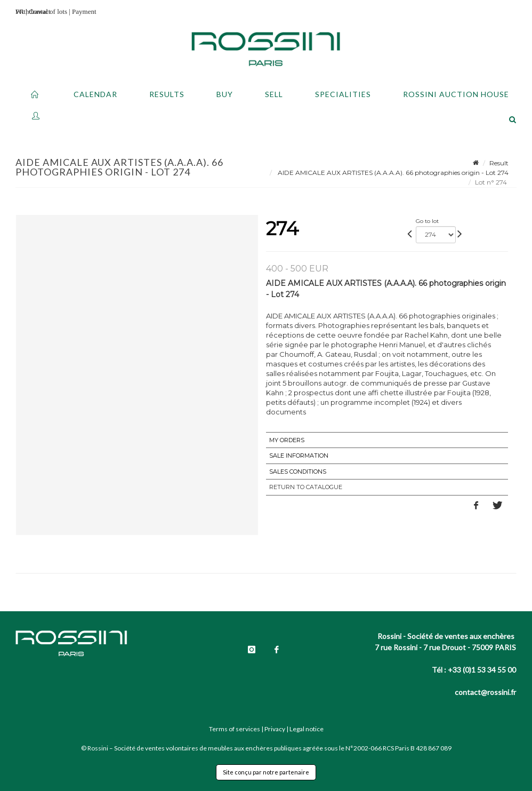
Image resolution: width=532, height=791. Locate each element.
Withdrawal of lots (41, 11)
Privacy (275, 729)
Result (499, 163)
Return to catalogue (306, 487)
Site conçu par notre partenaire (266, 772)
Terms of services (235, 729)
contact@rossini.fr (485, 692)
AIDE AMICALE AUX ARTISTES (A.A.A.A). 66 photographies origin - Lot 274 (392, 173)
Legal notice (307, 729)
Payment (84, 11)
